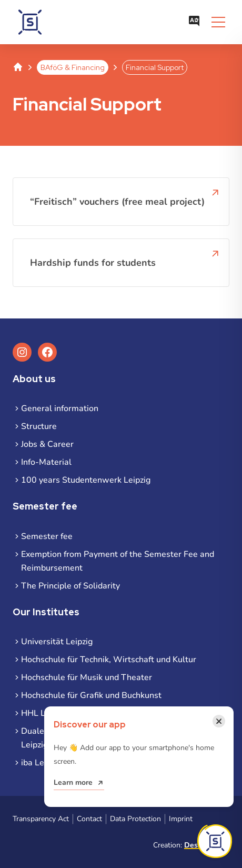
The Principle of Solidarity (70, 586)
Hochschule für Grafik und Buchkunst (91, 695)
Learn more (73, 782)
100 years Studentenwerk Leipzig (86, 480)
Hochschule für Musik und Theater (87, 677)
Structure (39, 426)
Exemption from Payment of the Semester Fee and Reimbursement (118, 561)
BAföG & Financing (73, 67)
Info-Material (46, 462)
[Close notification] (219, 721)
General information (60, 408)
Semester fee (47, 536)
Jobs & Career (47, 444)
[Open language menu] (194, 22)
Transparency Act (41, 819)
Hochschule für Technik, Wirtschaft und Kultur (109, 660)
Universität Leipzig (57, 642)
